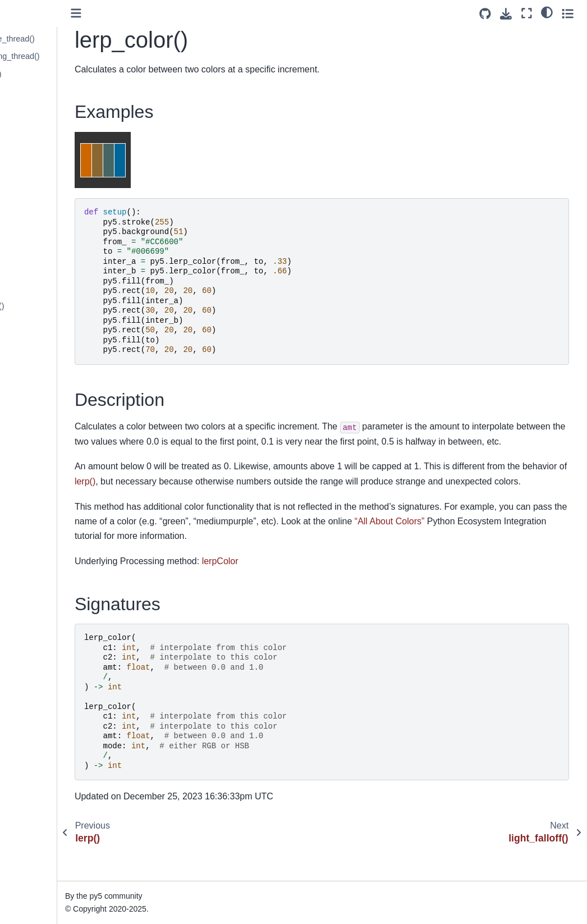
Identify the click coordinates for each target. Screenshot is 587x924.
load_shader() (42, 359)
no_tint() (32, 752)
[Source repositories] (485, 14)
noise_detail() (41, 788)
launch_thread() (45, 74)
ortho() (29, 894)
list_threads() (40, 217)
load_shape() (40, 377)
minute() (32, 484)
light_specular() (44, 145)
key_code (34, 21)
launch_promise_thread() (62, 39)
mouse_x (33, 591)
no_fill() (30, 662)
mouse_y (33, 609)
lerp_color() (39, 110)
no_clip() (32, 627)
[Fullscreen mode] (527, 13)
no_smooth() (40, 716)
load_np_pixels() (47, 306)
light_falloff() (39, 127)
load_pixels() (40, 342)
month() (31, 556)
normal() (32, 841)
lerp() (26, 92)
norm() (29, 823)
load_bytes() (39, 235)
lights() (29, 163)
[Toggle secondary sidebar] (568, 13)
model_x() (35, 502)
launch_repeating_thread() (64, 56)
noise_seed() (40, 806)
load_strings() (41, 395)
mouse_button (42, 574)
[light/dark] (547, 12)
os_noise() (36, 912)
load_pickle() (40, 324)
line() (26, 181)
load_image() (40, 271)
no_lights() (36, 680)
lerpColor (293, 591)
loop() (27, 431)
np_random (37, 877)
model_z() (35, 538)
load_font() (36, 253)
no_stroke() (37, 734)
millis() (29, 466)
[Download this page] (506, 14)
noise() (29, 770)
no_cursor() (38, 645)
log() (25, 413)
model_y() (35, 520)
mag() (27, 449)
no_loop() (34, 698)
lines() (28, 199)
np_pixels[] (36, 859)
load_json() (37, 288)
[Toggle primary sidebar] (148, 13)
